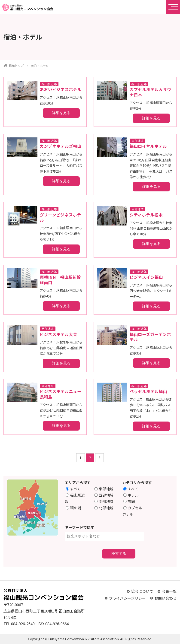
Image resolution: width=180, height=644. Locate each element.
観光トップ (16, 65)
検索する (119, 554)
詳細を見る (61, 113)
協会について (142, 591)
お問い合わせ (165, 598)
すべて (73, 489)
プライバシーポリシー (127, 598)
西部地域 (104, 495)
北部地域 (104, 508)
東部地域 (104, 489)
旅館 (129, 501)
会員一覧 (169, 591)
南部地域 (104, 501)
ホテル (131, 495)
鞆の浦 (73, 508)
